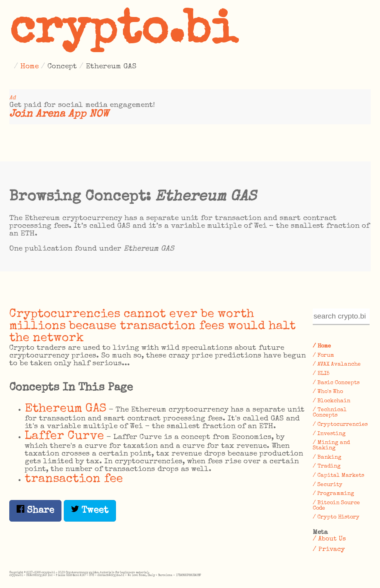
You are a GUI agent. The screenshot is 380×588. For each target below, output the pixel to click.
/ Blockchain (331, 401)
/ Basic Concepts (336, 383)
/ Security (328, 485)
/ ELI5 (321, 374)
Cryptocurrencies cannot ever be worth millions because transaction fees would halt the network (153, 326)
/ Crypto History (336, 517)
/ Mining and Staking (331, 446)
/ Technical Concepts (330, 413)
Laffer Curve (64, 436)
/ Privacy (329, 550)
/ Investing (329, 434)
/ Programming (333, 494)
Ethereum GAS (66, 409)
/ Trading (327, 466)
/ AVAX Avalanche (337, 364)
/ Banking (327, 458)
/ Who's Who (328, 392)
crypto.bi (123, 32)
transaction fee (74, 479)
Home (30, 67)
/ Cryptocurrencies (340, 425)
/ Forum (323, 356)
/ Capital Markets (338, 476)
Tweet (90, 510)
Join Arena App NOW (59, 114)
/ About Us (329, 539)
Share (35, 510)
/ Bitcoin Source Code (336, 506)
